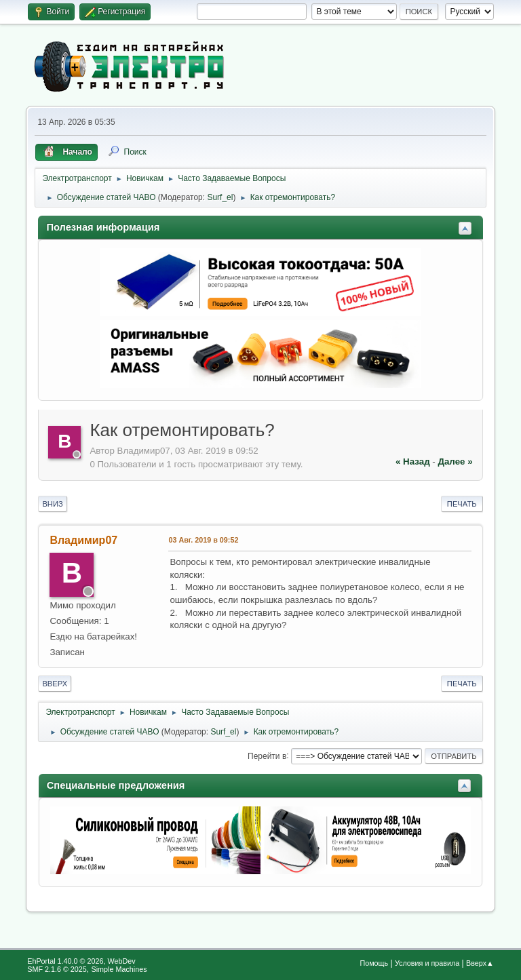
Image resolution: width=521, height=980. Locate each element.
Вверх (55, 684)
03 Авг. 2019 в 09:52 (203, 540)
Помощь (374, 963)
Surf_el (220, 197)
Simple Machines (119, 969)
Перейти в (267, 756)
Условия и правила (427, 963)
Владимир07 (83, 540)
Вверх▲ (480, 963)
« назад (413, 462)
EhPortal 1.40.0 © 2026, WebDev (81, 961)
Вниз (52, 504)
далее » (455, 462)
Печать (462, 504)
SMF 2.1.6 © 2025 (57, 969)
